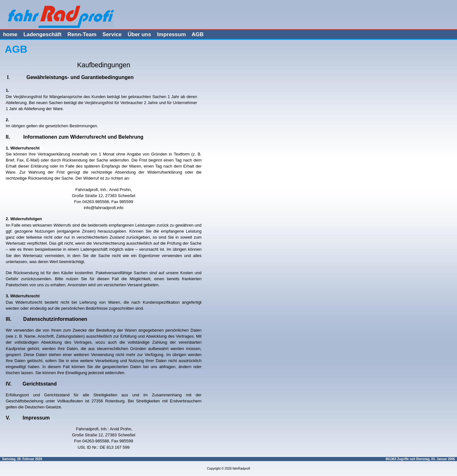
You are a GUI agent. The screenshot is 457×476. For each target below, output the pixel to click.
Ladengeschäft (43, 34)
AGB (198, 34)
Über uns (139, 34)
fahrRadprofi (241, 469)
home (10, 34)
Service (112, 34)
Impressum (172, 34)
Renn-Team (82, 34)
